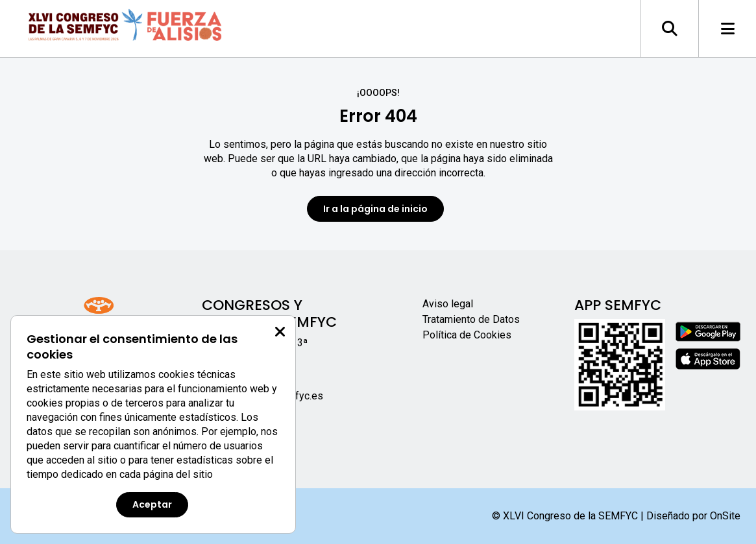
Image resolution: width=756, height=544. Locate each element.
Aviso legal (448, 304)
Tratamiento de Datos (471, 319)
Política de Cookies (467, 335)
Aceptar (152, 504)
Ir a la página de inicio (375, 209)
